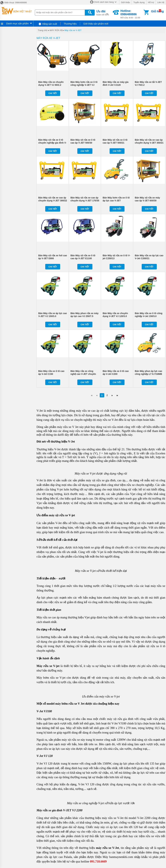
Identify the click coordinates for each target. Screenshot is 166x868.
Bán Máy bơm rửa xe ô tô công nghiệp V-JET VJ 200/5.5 (84, 85)
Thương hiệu (70, 24)
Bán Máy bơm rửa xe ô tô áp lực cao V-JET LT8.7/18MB (116, 201)
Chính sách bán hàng (104, 2)
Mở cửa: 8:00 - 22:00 (132, 14)
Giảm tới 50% (103, 13)
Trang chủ (43, 30)
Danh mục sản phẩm (17, 23)
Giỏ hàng (157, 11)
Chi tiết (53, 93)
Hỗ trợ (151, 2)
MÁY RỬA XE (56, 30)
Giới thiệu (125, 2)
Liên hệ (161, 2)
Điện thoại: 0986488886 (13, 3)
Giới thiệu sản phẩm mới (96, 24)
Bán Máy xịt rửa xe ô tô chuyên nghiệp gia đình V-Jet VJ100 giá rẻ (52, 143)
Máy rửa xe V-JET (73, 30)
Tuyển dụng (139, 2)
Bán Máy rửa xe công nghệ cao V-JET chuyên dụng (83, 374)
